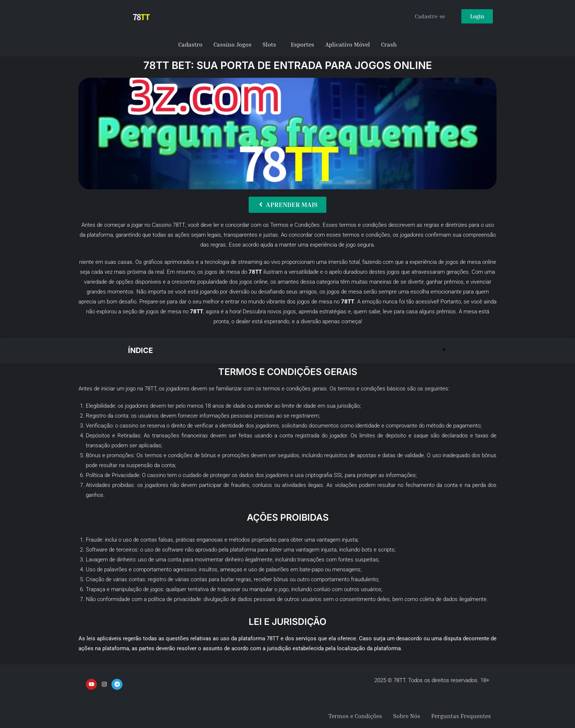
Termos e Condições (355, 716)
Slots (269, 44)
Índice (140, 350)
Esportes (303, 44)
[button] (287, 351)
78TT (179, 225)
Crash (389, 44)
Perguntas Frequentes (461, 716)
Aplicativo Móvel (348, 44)
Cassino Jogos (232, 44)
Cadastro (190, 44)
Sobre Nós (407, 716)
